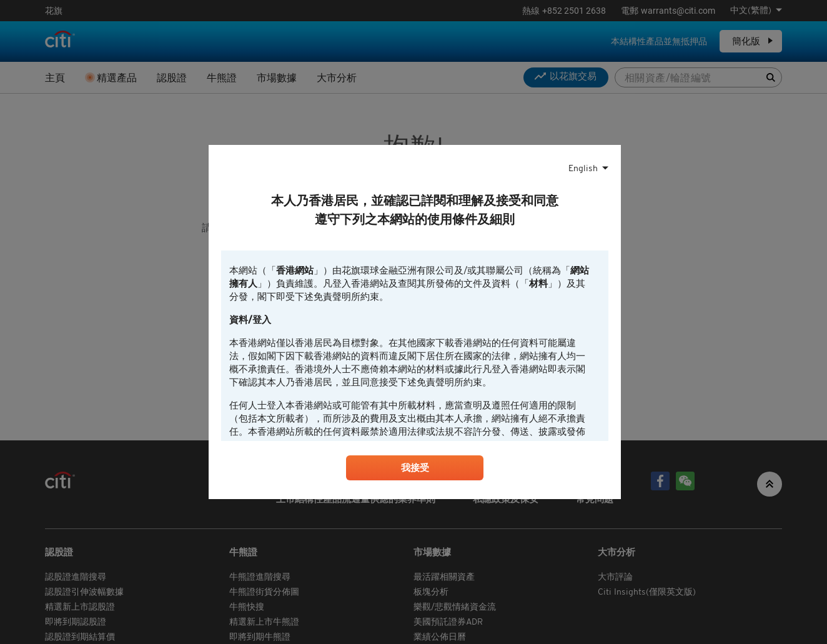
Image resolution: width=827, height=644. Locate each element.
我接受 (415, 469)
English (583, 167)
